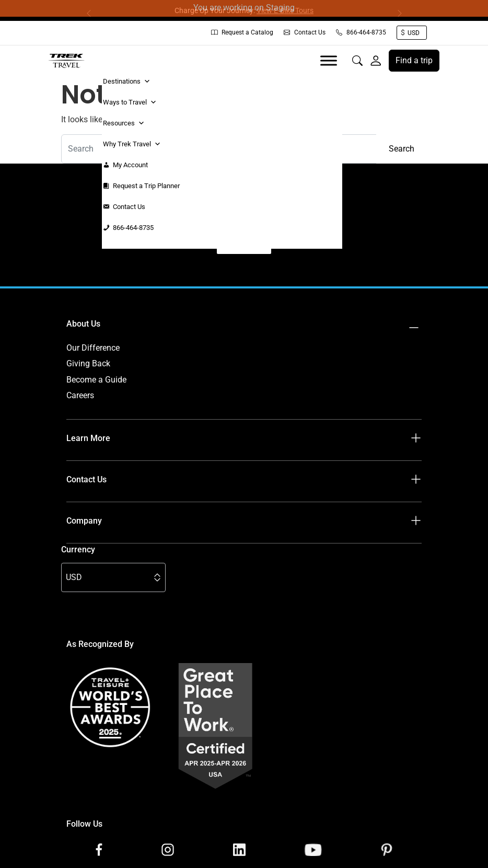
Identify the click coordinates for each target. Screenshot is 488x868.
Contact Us (305, 32)
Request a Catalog (242, 32)
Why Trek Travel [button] (132, 144)
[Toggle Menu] (329, 60)
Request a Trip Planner (146, 186)
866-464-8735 (361, 32)
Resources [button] (124, 123)
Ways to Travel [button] (130, 102)
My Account (130, 165)
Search (402, 149)
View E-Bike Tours (285, 10)
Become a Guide (96, 380)
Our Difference (93, 348)
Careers (80, 395)
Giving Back (88, 363)
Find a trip (414, 60)
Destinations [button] (127, 82)
